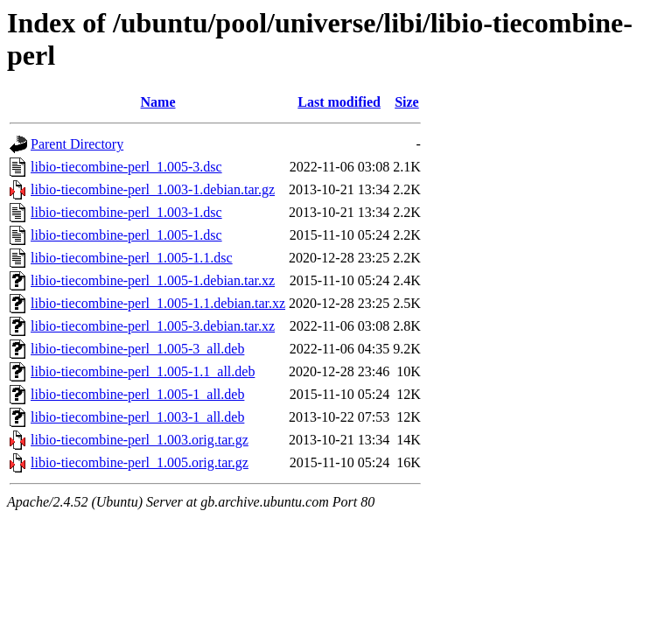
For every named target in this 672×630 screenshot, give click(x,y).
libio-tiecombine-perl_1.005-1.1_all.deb (143, 371)
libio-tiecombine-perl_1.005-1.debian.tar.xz (153, 280)
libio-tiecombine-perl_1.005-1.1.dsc (132, 258)
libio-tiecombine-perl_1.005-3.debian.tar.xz (153, 326)
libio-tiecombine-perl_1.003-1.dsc (126, 212)
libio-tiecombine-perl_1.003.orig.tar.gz (140, 440)
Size (407, 102)
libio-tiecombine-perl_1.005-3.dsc (126, 167)
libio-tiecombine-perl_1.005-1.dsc (126, 235)
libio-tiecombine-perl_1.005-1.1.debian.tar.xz (158, 303)
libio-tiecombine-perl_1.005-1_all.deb (137, 394)
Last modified (339, 102)
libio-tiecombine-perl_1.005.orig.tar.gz (140, 462)
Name (158, 102)
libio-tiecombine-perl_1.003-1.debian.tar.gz (153, 189)
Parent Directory (77, 144)
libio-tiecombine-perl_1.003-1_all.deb (137, 417)
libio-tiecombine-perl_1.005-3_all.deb (137, 349)
